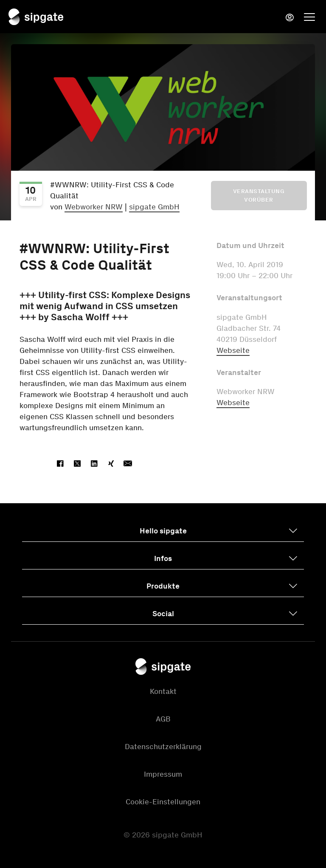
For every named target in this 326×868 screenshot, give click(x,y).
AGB (163, 719)
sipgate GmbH (154, 207)
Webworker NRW (94, 207)
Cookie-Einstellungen (163, 802)
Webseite (233, 350)
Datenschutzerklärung (163, 747)
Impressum (163, 774)
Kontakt (163, 691)
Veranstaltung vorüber (259, 196)
